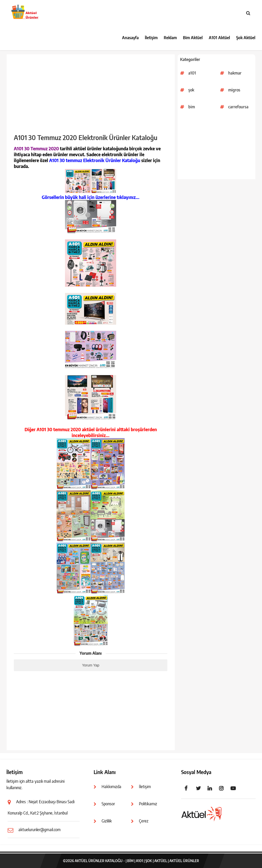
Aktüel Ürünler (184, 861)
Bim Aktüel (193, 38)
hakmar (235, 73)
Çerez (144, 821)
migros (234, 90)
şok (191, 90)
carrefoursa (238, 107)
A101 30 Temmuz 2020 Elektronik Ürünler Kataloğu (86, 137)
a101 (192, 73)
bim (192, 107)
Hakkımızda (111, 787)
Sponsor (108, 804)
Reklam (170, 38)
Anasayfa (130, 38)
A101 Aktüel (219, 38)
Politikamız (148, 804)
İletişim (151, 38)
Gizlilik (107, 821)
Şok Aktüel (246, 38)
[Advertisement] (216, 147)
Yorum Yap (91, 665)
